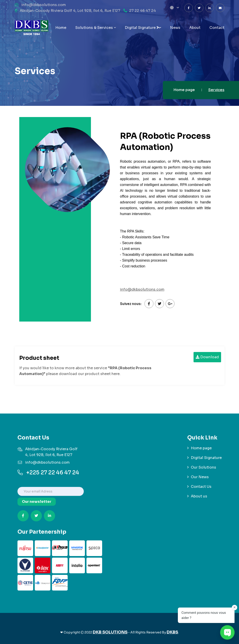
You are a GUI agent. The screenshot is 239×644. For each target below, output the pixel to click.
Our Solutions (203, 467)
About (195, 28)
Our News (200, 477)
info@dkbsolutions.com (44, 5)
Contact (217, 28)
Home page (184, 90)
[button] (174, 8)
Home (61, 28)
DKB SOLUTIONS (110, 632)
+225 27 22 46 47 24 (48, 473)
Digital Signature (143, 28)
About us (199, 496)
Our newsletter (37, 502)
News (175, 28)
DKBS (172, 632)
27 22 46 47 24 (143, 11)
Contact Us (201, 487)
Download (207, 357)
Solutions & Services (94, 28)
